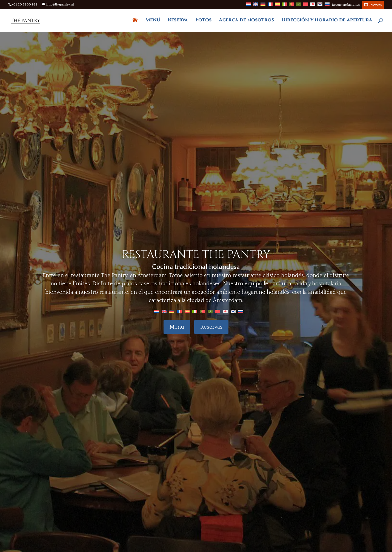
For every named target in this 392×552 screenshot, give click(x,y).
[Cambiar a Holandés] (249, 6)
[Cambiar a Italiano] (284, 6)
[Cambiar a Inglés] (256, 6)
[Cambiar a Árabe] (299, 6)
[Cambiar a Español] (187, 311)
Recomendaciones (346, 5)
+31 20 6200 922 (25, 5)
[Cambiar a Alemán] (263, 6)
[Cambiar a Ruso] (327, 6)
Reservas (211, 327)
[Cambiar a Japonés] (313, 6)
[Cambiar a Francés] (270, 6)
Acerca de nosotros (246, 21)
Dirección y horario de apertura (327, 21)
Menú (153, 21)
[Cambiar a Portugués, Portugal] (291, 6)
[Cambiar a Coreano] (320, 6)
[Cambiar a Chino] (306, 6)
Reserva (178, 21)
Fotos (203, 21)
